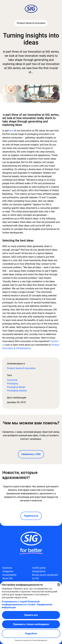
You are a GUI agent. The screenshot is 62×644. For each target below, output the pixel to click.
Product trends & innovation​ (21, 368)
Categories (8, 571)
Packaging (12, 384)
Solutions (7, 568)
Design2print (39, 571)
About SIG (8, 578)
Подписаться (31, 516)
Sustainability (9, 575)
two (11, 131)
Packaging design (16, 387)
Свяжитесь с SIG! (31, 454)
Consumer (12, 380)
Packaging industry (17, 391)
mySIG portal (39, 568)
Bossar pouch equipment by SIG (45, 577)
